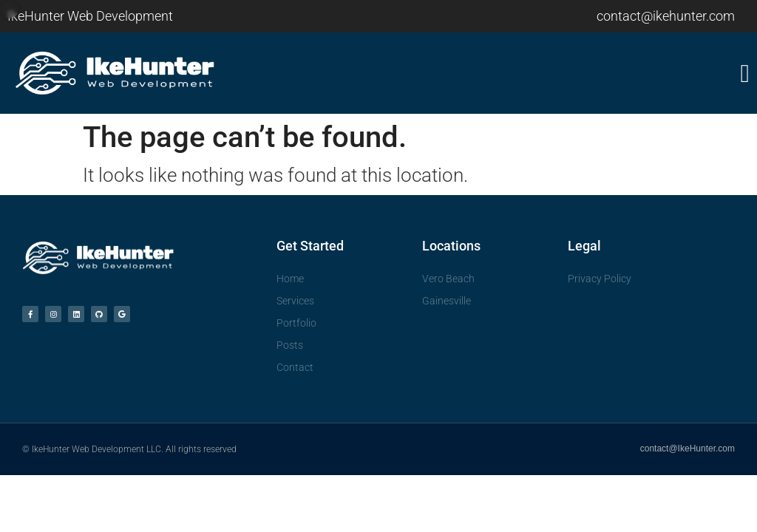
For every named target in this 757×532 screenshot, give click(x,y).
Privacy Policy (600, 279)
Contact (295, 367)
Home (290, 279)
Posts (290, 345)
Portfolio (296, 323)
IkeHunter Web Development (90, 16)
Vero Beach (448, 279)
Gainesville (447, 301)
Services (295, 301)
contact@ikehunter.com (666, 16)
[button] (564, 74)
